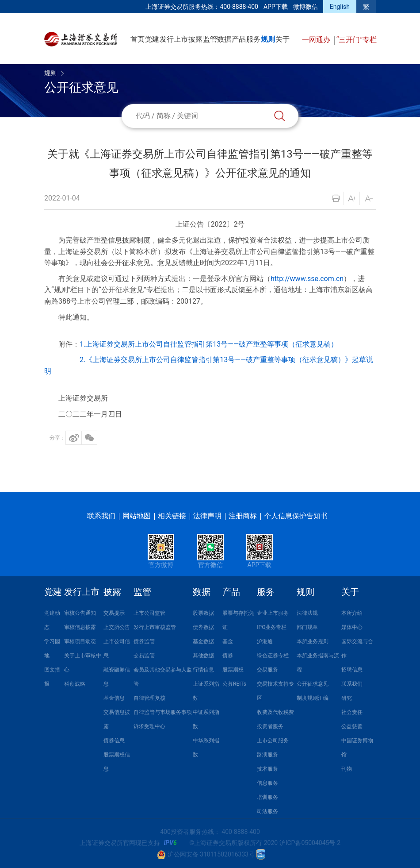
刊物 (347, 769)
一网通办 (317, 40)
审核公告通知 (80, 613)
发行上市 (174, 39)
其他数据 (203, 656)
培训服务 (267, 797)
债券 (228, 656)
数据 (224, 39)
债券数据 (203, 627)
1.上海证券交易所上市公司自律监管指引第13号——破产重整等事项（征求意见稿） (209, 344)
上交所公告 (117, 627)
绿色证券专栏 (273, 656)
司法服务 (267, 811)
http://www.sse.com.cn (307, 279)
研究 (347, 698)
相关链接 (172, 516)
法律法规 (307, 613)
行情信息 (203, 670)
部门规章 (307, 627)
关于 (283, 39)
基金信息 (114, 698)
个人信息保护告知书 (296, 516)
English (340, 7)
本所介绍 (352, 613)
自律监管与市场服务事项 (163, 712)
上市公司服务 (273, 741)
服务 (253, 39)
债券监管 (144, 641)
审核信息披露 (80, 627)
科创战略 (75, 684)
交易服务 (267, 670)
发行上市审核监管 (155, 627)
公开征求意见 (313, 684)
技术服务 (267, 769)
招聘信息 (352, 670)
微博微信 (305, 7)
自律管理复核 (149, 698)
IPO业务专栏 (272, 627)
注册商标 (243, 516)
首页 (137, 39)
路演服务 (267, 755)
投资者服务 (270, 726)
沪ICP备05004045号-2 (310, 843)
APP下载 (276, 7)
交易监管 (144, 656)
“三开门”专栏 (357, 40)
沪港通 (265, 641)
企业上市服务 (273, 613)
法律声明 (207, 516)
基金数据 (203, 641)
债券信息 (114, 741)
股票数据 (203, 613)
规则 (268, 39)
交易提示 (114, 613)
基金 (228, 641)
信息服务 (267, 783)
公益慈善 (352, 726)
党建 (152, 39)
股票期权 (233, 670)
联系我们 (101, 516)
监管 (210, 39)
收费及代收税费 (275, 712)
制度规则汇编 (313, 698)
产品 (239, 39)
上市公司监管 (149, 613)
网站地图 (137, 516)
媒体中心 (352, 627)
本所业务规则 (313, 641)
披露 (195, 39)
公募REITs (234, 684)
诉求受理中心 (149, 726)
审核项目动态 (80, 641)
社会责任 (352, 712)
